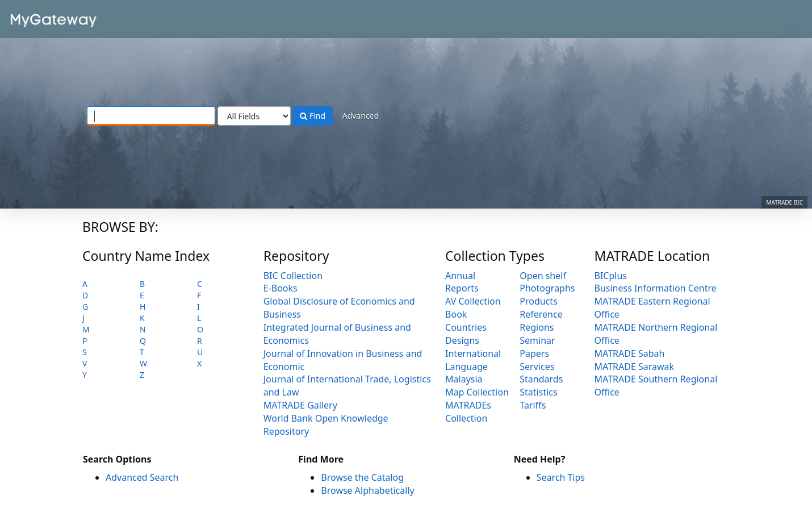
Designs (462, 340)
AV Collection (473, 301)
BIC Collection (293, 276)
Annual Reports (462, 282)
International (473, 353)
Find (313, 116)
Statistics (538, 392)
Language (466, 367)
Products (539, 301)
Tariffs (533, 405)
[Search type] (254, 116)
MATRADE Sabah (630, 353)
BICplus (611, 276)
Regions (537, 327)
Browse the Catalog (362, 477)
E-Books (281, 288)
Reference (541, 314)
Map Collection (477, 392)
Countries (466, 327)
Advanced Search (142, 477)
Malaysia (464, 379)
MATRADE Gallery (300, 405)
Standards (541, 379)
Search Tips (561, 477)
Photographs (547, 288)
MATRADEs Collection (468, 412)
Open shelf (543, 276)
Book (456, 314)
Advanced (361, 116)
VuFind (36, 17)
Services (537, 367)
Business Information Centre (656, 288)
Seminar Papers (537, 347)
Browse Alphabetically (367, 490)
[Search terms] (151, 116)
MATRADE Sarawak (635, 367)
